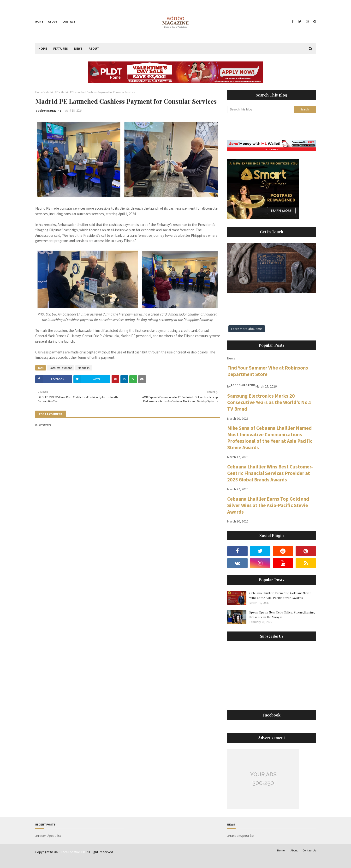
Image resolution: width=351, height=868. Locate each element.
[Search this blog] (261, 109)
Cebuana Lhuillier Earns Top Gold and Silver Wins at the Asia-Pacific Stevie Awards (268, 505)
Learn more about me (247, 329)
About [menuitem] (94, 49)
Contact (69, 21)
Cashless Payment (61, 368)
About (53, 21)
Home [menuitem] (43, 49)
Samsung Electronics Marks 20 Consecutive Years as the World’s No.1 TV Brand (269, 402)
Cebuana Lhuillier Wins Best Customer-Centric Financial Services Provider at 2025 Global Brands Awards (270, 473)
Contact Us (309, 850)
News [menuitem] (78, 49)
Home (39, 21)
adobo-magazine (48, 111)
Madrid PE (52, 92)
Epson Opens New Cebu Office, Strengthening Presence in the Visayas (282, 615)
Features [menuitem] (61, 49)
